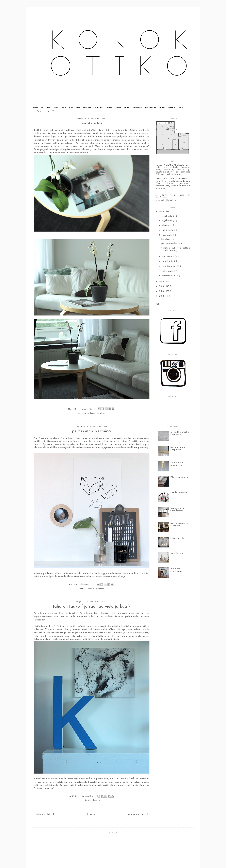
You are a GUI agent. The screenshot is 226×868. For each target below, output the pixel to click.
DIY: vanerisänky (179, 477)
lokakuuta (167, 216)
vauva (181, 108)
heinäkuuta (168, 230)
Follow (159, 304)
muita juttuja (99, 108)
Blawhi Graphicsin (76, 577)
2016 (162, 212)
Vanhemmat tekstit (138, 814)
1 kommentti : (86, 584)
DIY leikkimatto (179, 493)
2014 (162, 286)
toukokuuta (168, 257)
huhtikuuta (168, 261)
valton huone (172, 108)
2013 (162, 291)
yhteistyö (51, 111)
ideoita (64, 108)
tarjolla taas (177, 554)
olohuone (109, 108)
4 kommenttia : (86, 409)
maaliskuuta (169, 266)
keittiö (78, 108)
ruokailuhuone (137, 108)
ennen (49, 108)
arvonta (36, 108)
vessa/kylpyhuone (39, 111)
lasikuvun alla (177, 538)
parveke (118, 108)
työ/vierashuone (151, 108)
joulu (71, 108)
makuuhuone (87, 108)
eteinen (56, 108)
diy (42, 108)
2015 (162, 282)
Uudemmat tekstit (44, 814)
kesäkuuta (168, 235)
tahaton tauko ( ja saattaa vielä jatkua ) (91, 607)
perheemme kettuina (91, 431)
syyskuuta (167, 221)
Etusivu (91, 814)
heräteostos (91, 123)
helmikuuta (168, 271)
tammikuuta (169, 276)
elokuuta (167, 225)
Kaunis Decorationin (50, 438)
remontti (127, 108)
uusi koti (162, 108)
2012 (162, 296)
